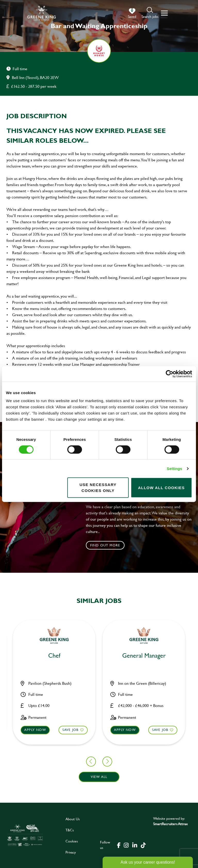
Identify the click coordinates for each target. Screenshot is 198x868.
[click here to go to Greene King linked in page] (135, 845)
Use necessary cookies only (98, 488)
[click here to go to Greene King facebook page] (119, 845)
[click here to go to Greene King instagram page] (126, 845)
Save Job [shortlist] (26, 730)
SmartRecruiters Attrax (170, 824)
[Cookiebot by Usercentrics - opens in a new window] (170, 374)
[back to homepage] (42, 13)
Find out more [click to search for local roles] (105, 545)
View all (99, 777)
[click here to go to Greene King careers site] (25, 835)
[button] (150, 13)
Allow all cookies (161, 487)
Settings (175, 468)
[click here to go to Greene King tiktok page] (143, 845)
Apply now (80, 730)
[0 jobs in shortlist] (132, 13)
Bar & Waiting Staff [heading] (99, 656)
